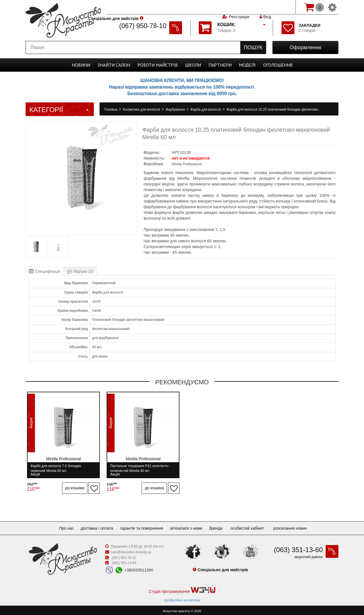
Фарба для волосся (206, 110)
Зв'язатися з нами (188, 527)
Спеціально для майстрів (133, 7)
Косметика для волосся (142, 110)
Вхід (265, 7)
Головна (111, 110)
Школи (193, 65)
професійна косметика (182, 599)
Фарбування (176, 110)
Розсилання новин (296, 527)
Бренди (220, 527)
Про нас (62, 527)
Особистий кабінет (253, 527)
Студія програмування (182, 589)
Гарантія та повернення (142, 527)
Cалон (114, 65)
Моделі (247, 65)
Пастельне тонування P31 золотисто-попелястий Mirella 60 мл (139, 468)
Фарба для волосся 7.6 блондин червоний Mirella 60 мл (56, 468)
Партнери (220, 65)
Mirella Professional (187, 164)
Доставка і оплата (95, 527)
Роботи (158, 65)
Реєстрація (239, 7)
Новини (81, 65)
